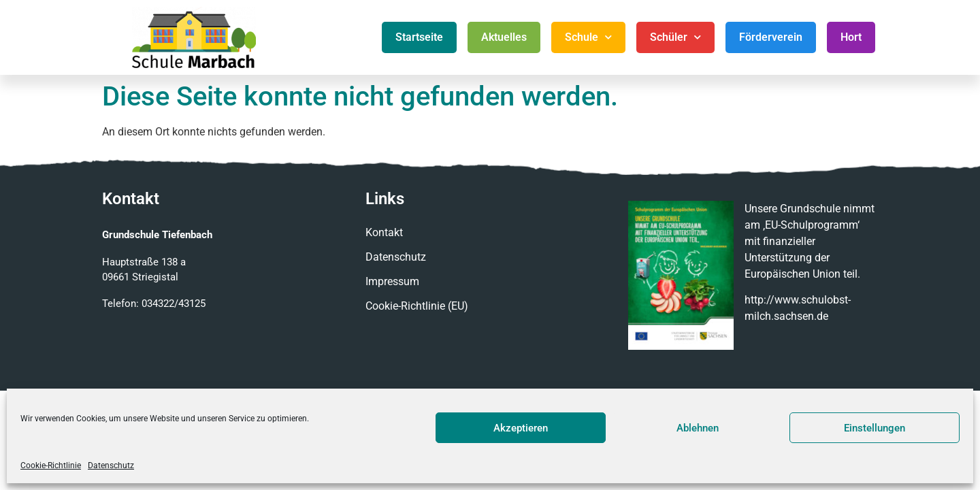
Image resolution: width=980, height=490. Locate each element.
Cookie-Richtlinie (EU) (417, 306)
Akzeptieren (521, 428)
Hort (851, 37)
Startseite (419, 37)
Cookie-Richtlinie (51, 465)
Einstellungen (875, 428)
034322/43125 (174, 304)
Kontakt (384, 232)
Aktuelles (504, 37)
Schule (588, 37)
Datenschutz (111, 465)
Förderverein (771, 37)
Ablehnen (698, 428)
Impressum (392, 281)
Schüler (675, 37)
